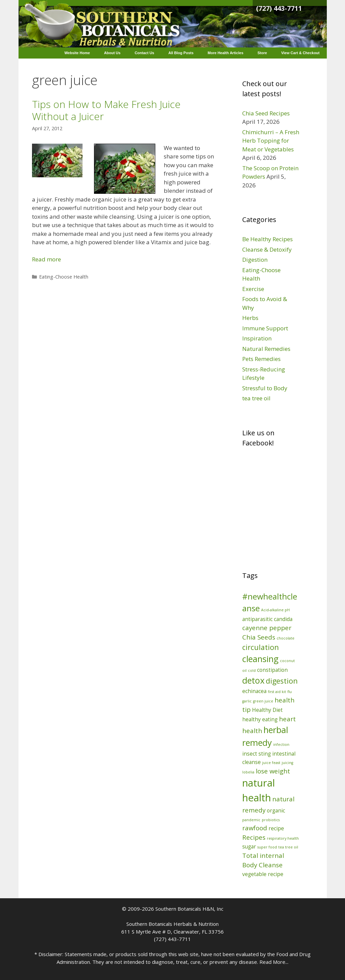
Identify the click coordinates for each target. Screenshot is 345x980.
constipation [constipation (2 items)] (272, 670)
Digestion (255, 260)
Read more (46, 259)
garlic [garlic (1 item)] (247, 701)
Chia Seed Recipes (266, 113)
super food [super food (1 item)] (267, 847)
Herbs (250, 318)
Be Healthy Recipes (268, 239)
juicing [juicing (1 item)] (287, 763)
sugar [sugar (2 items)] (249, 846)
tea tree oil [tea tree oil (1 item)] (288, 847)
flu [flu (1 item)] (290, 692)
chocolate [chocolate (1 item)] (286, 638)
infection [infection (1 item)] (281, 745)
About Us (112, 53)
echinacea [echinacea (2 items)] (254, 691)
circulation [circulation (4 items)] (261, 647)
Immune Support (265, 328)
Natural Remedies (266, 349)
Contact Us (145, 53)
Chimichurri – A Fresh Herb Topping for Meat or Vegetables (271, 141)
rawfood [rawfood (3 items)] (255, 828)
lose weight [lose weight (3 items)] (273, 771)
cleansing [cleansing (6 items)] (260, 659)
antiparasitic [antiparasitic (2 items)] (257, 619)
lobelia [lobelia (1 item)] (248, 772)
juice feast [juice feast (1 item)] (271, 763)
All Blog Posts (181, 53)
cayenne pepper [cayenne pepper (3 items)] (267, 628)
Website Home (77, 53)
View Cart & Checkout (300, 53)
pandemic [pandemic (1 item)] (251, 820)
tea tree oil (256, 398)
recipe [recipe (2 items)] (276, 828)
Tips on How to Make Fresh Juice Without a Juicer (106, 110)
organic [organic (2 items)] (276, 810)
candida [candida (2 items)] (283, 619)
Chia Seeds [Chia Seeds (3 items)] (259, 637)
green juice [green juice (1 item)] (263, 701)
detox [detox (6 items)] (253, 680)
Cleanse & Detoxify (267, 249)
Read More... (274, 962)
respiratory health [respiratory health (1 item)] (283, 838)
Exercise (253, 289)
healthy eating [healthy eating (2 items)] (260, 719)
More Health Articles (225, 53)
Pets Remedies (261, 359)
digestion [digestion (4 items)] (282, 681)
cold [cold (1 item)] (252, 670)
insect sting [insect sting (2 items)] (257, 754)
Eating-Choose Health (64, 277)
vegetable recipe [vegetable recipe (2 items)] (263, 874)
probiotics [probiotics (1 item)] (271, 820)
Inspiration (257, 338)
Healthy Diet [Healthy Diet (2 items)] (267, 710)
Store (262, 53)
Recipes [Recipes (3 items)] (254, 837)
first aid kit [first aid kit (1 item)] (277, 692)
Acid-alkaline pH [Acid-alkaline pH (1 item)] (275, 610)
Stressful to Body (265, 388)
